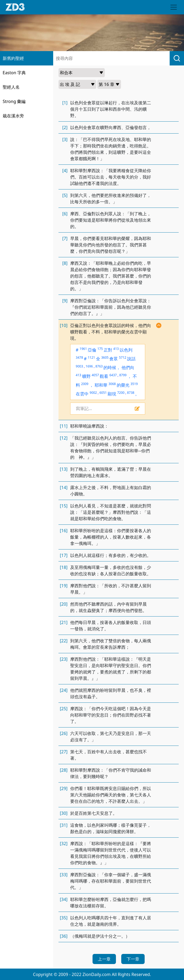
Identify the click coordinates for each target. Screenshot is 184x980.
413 (116, 349)
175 (100, 349)
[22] (64, 641)
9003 (79, 366)
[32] (64, 843)
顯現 (112, 394)
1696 (89, 366)
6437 (113, 375)
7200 (121, 393)
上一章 (104, 959)
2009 (85, 384)
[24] (64, 690)
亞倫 (92, 350)
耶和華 (101, 385)
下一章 (133, 959)
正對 (108, 350)
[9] (65, 301)
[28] (64, 770)
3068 (112, 384)
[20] (64, 604)
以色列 (126, 350)
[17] (64, 555)
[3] (65, 139)
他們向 (128, 367)
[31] (64, 825)
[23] (64, 659)
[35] (64, 918)
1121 (91, 357)
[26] (64, 733)
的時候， (112, 367)
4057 (95, 375)
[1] (65, 103)
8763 (99, 366)
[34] (64, 899)
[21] (64, 622)
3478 (79, 357)
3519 (134, 384)
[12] (64, 438)
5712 (122, 357)
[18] (64, 567)
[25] (64, 709)
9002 (93, 393)
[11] (64, 426)
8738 (131, 393)
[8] (65, 263)
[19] (64, 586)
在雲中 (82, 394)
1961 (83, 349)
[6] (65, 214)
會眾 (114, 359)
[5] (65, 195)
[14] (64, 487)
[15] (64, 506)
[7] (65, 238)
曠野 (86, 376)
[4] (65, 171)
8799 (123, 375)
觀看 (104, 376)
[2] (65, 127)
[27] (64, 752)
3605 (105, 357)
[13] (64, 469)
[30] (64, 813)
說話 (131, 359)
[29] (64, 788)
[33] (64, 875)
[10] (64, 325)
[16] (64, 531)
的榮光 (123, 385)
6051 (103, 393)
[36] (64, 936)
